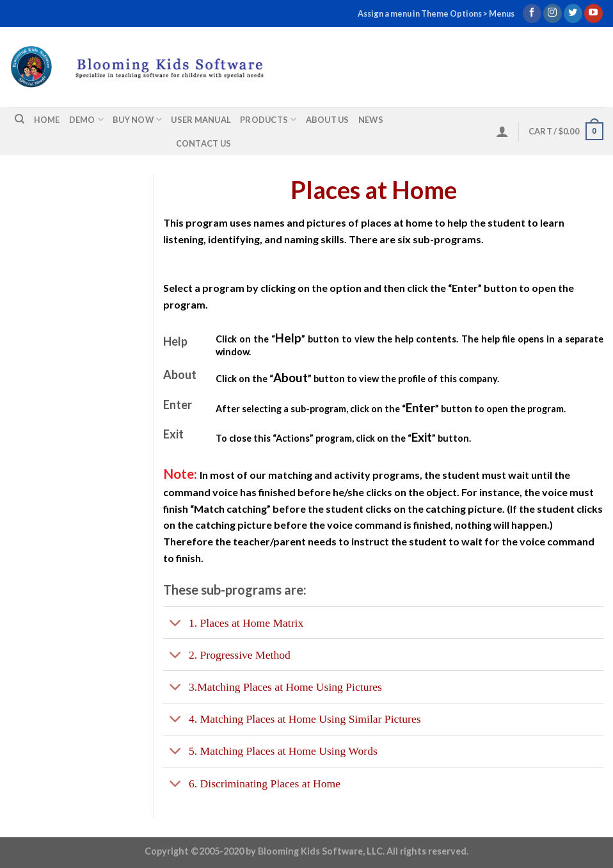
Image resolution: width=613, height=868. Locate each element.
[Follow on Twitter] (573, 13)
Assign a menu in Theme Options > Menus (436, 13)
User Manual (201, 120)
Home (47, 120)
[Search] (20, 119)
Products (268, 119)
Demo (86, 119)
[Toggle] (176, 624)
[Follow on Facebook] (532, 13)
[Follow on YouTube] (593, 13)
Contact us (204, 143)
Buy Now (137, 119)
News (371, 120)
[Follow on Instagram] (553, 13)
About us (328, 120)
